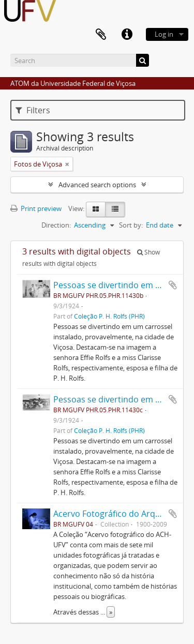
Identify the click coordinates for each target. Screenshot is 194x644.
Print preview (36, 208)
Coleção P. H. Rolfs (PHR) (109, 316)
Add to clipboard (173, 285)
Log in (164, 34)
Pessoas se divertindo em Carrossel (123, 285)
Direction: (56, 225)
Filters (33, 110)
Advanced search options (97, 185)
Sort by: (131, 225)
